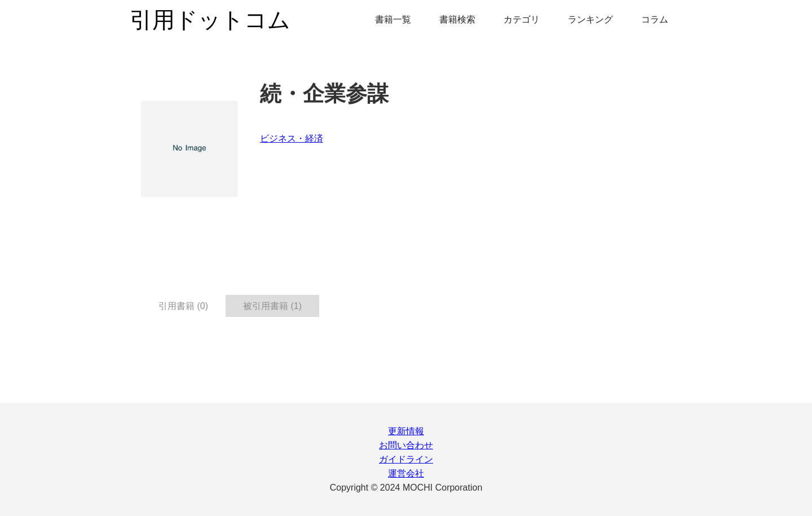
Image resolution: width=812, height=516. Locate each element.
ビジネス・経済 (292, 138)
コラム (655, 19)
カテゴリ (522, 19)
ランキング (590, 19)
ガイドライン (406, 459)
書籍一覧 (393, 19)
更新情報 (406, 431)
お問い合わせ (406, 445)
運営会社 (406, 473)
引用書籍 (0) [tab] (183, 306)
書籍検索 (457, 19)
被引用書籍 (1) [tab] (272, 306)
